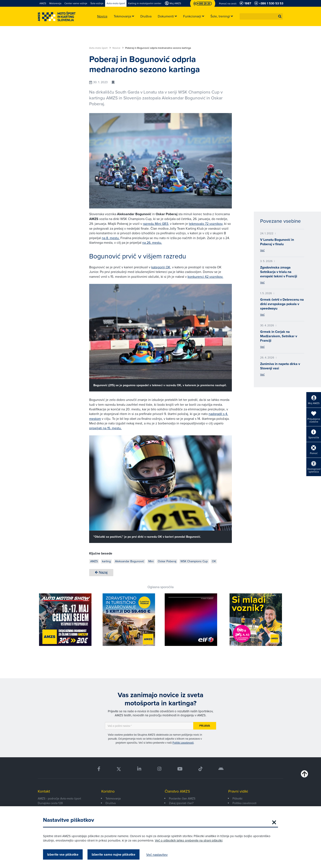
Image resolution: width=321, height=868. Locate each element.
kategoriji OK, (161, 267)
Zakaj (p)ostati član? (181, 803)
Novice (118, 48)
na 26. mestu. (152, 242)
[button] (280, 16)
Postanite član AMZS (182, 798)
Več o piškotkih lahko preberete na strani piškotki (189, 840)
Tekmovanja (113, 798)
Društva (111, 803)
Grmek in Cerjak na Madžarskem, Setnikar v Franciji (279, 336)
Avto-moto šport (100, 48)
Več (262, 250)
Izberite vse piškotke (63, 854)
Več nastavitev (157, 855)
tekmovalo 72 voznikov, (206, 224)
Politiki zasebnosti (183, 743)
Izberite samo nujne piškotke (114, 854)
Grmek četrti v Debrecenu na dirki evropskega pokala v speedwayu (282, 304)
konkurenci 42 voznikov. (205, 277)
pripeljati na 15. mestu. (105, 428)
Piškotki (237, 798)
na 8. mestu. (111, 238)
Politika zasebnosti (244, 803)
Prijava (205, 726)
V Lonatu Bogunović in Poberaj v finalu (277, 242)
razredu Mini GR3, (156, 224)
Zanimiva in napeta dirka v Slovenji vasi (280, 366)
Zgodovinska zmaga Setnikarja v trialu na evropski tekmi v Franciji (279, 272)
